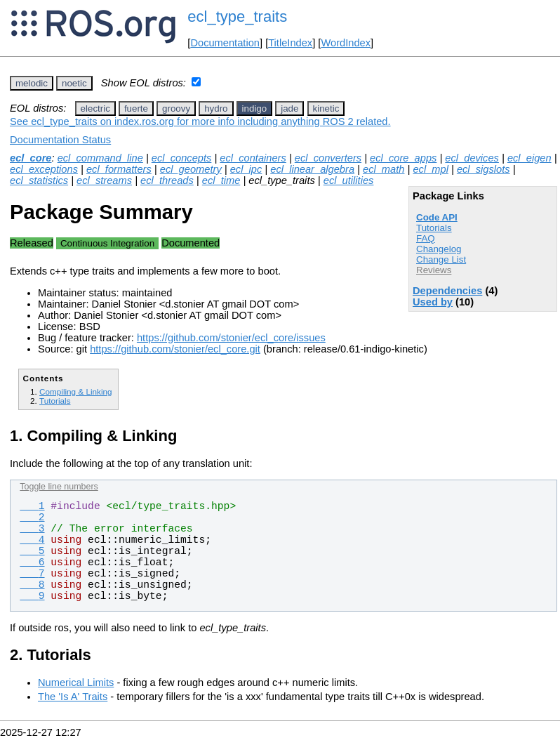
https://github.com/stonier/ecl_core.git (175, 349)
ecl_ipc (246, 169)
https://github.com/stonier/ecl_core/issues (231, 338)
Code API (437, 217)
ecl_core (31, 158)
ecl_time (221, 180)
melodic (32, 83)
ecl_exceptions (44, 169)
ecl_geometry (191, 169)
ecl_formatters (119, 169)
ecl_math (384, 169)
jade (289, 108)
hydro (216, 108)
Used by (433, 302)
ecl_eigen (529, 158)
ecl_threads (167, 180)
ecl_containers (253, 158)
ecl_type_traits (237, 17)
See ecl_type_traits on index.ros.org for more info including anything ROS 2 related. (200, 121)
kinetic (326, 108)
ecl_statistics (39, 180)
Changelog (439, 249)
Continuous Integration (107, 243)
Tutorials (434, 228)
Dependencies (447, 291)
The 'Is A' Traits (73, 697)
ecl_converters (328, 158)
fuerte (136, 108)
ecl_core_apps (403, 158)
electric (95, 108)
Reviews (434, 270)
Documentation (225, 43)
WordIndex (346, 43)
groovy (176, 108)
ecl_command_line (100, 158)
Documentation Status (60, 140)
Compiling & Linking (76, 391)
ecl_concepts (182, 158)
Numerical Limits (76, 683)
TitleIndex (290, 43)
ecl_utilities (349, 180)
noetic (74, 83)
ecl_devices (472, 158)
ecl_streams (104, 180)
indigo (255, 108)
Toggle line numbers (59, 487)
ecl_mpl (431, 169)
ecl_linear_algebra (312, 169)
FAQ (426, 238)
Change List (441, 259)
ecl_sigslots (484, 169)
